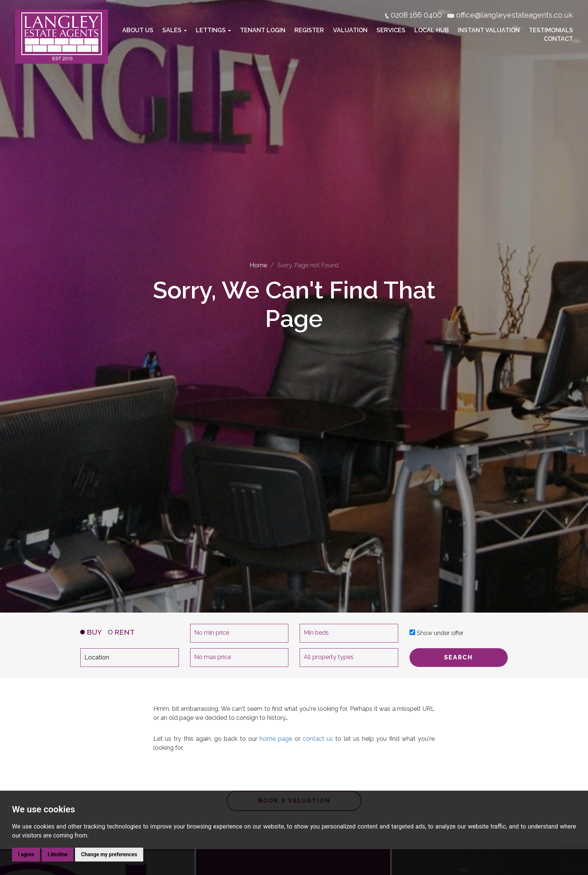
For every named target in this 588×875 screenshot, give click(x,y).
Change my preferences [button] (109, 854)
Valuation (350, 30)
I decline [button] (58, 854)
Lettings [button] (213, 30)
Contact (558, 39)
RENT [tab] (121, 632)
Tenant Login (263, 30)
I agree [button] (26, 854)
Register (309, 30)
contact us (318, 739)
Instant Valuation (489, 30)
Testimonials (551, 30)
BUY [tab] (91, 632)
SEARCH (458, 657)
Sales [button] (175, 30)
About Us (138, 30)
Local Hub (432, 30)
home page (276, 739)
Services (391, 30)
